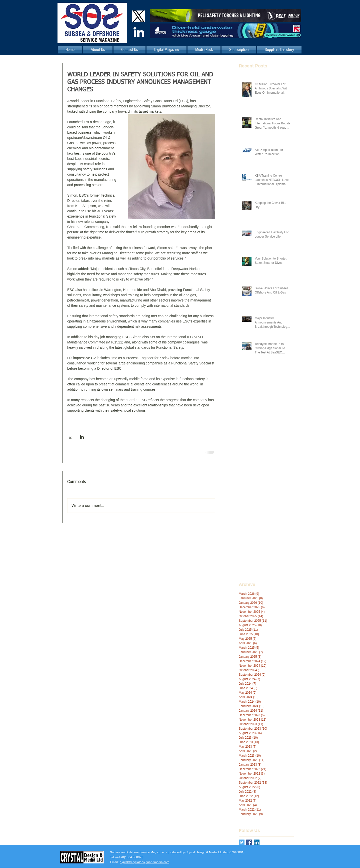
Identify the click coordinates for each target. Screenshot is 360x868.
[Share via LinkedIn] (82, 437)
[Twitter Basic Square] (242, 842)
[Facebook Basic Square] (249, 842)
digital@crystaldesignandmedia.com (144, 862)
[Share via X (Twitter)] (70, 437)
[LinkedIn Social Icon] (257, 842)
